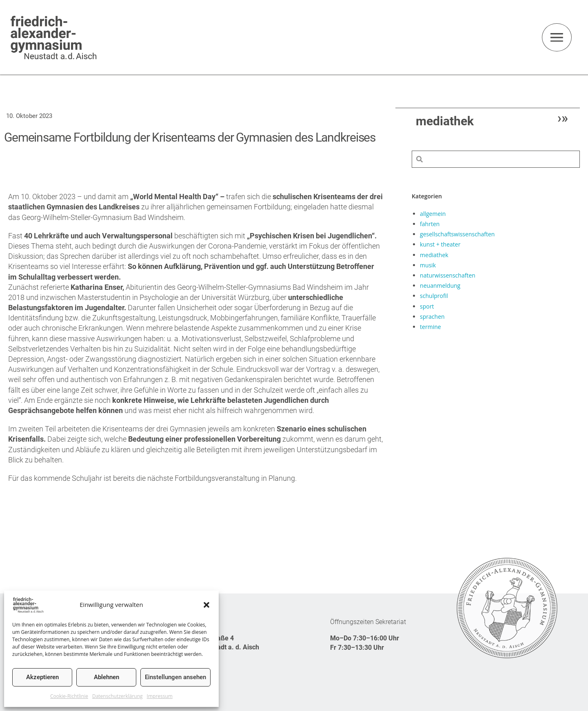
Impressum (160, 696)
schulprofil (434, 295)
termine (430, 326)
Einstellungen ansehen (175, 677)
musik (428, 265)
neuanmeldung (440, 285)
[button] (206, 605)
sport (427, 306)
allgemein (433, 213)
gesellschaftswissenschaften (457, 234)
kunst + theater (440, 244)
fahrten (430, 223)
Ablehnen (107, 677)
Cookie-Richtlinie (69, 696)
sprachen (432, 316)
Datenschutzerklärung (118, 696)
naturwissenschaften (448, 275)
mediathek (434, 254)
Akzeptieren (42, 677)
